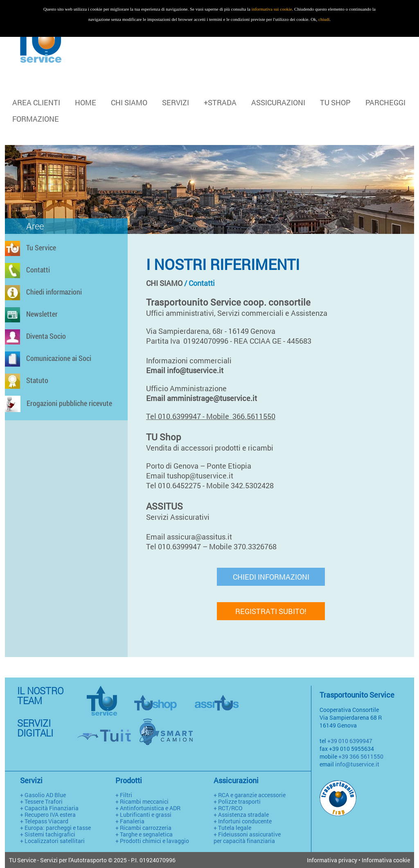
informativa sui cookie (272, 9)
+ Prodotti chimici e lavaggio (152, 841)
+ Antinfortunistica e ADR (148, 808)
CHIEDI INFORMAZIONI (271, 577)
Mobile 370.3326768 (244, 546)
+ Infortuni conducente (243, 821)
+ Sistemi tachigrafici (48, 834)
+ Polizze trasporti (237, 801)
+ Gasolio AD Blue (43, 795)
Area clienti (36, 102)
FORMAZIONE (36, 119)
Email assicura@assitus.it (191, 537)
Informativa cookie (386, 860)
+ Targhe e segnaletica (144, 834)
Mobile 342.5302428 (240, 485)
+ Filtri (124, 795)
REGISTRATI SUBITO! (271, 611)
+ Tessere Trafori (41, 801)
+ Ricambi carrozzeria (143, 828)
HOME (86, 102)
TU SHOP (335, 102)
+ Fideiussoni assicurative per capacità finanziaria (247, 837)
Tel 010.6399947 (173, 416)
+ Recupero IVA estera (48, 815)
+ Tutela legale (232, 828)
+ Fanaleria (130, 821)
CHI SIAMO (129, 102)
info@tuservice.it (357, 764)
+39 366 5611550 (361, 756)
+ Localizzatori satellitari (52, 841)
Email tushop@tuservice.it (191, 476)
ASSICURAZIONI (278, 102)
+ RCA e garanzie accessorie (250, 795)
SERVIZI (176, 102)
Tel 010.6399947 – (177, 546)
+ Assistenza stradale (241, 815)
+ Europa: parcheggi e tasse (55, 828)
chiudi (324, 19)
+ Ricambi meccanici (142, 801)
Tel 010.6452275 (173, 485)
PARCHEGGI (385, 102)
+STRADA (220, 102)
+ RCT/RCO (228, 808)
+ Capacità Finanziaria (49, 808)
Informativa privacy (332, 860)
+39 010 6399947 (350, 741)
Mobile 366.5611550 (241, 416)
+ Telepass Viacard (44, 821)
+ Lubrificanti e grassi (143, 815)
